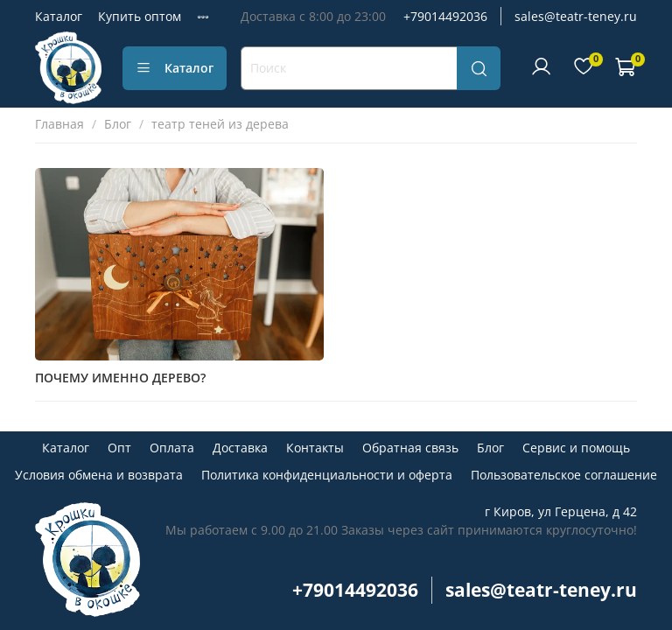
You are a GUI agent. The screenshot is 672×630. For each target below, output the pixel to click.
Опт (119, 448)
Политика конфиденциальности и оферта (327, 475)
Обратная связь (410, 448)
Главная (59, 124)
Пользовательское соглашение (564, 475)
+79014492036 (445, 16)
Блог (118, 124)
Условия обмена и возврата (99, 475)
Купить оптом (140, 16)
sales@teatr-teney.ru (576, 16)
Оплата (172, 448)
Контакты (315, 448)
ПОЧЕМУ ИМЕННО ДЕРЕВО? (120, 378)
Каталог (59, 16)
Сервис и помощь (576, 448)
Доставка (240, 448)
